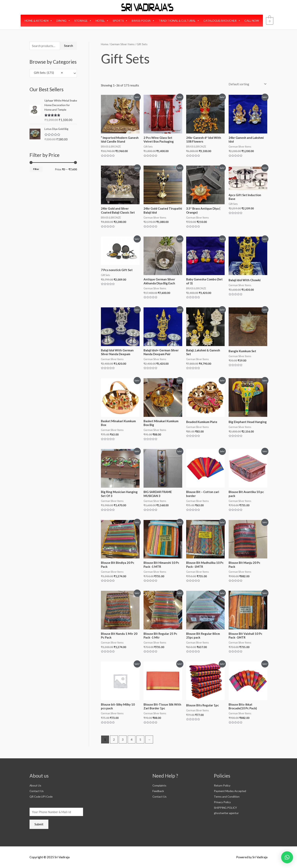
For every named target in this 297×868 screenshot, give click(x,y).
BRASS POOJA (144, 21)
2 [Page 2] (114, 739)
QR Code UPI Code (42, 796)
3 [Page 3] (123, 739)
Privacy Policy (223, 802)
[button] (287, 857)
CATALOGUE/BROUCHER (223, 21)
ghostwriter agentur (227, 813)
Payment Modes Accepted (231, 791)
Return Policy (223, 785)
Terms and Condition (227, 796)
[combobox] (53, 73)
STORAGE (84, 21)
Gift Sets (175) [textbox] (47, 73)
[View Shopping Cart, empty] (270, 21)
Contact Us (37, 791)
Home (104, 44)
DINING (64, 21)
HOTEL (103, 21)
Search (69, 46)
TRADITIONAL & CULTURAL (180, 21)
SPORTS (121, 21)
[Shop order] (247, 84)
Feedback (159, 791)
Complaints (160, 785)
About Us (36, 785)
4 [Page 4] (132, 739)
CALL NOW (253, 21)
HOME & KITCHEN (39, 21)
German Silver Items (122, 44)
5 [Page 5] (140, 739)
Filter (36, 169)
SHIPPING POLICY (227, 808)
